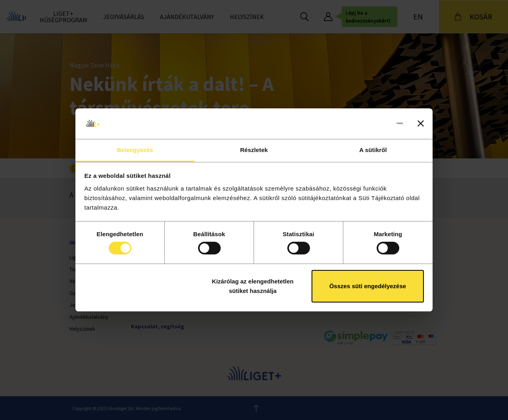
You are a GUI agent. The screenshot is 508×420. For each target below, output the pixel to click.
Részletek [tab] (254, 150)
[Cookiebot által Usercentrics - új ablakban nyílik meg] (368, 123)
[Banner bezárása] (421, 123)
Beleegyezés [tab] (135, 150)
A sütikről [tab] (373, 150)
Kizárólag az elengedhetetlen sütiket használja (253, 286)
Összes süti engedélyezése (368, 286)
